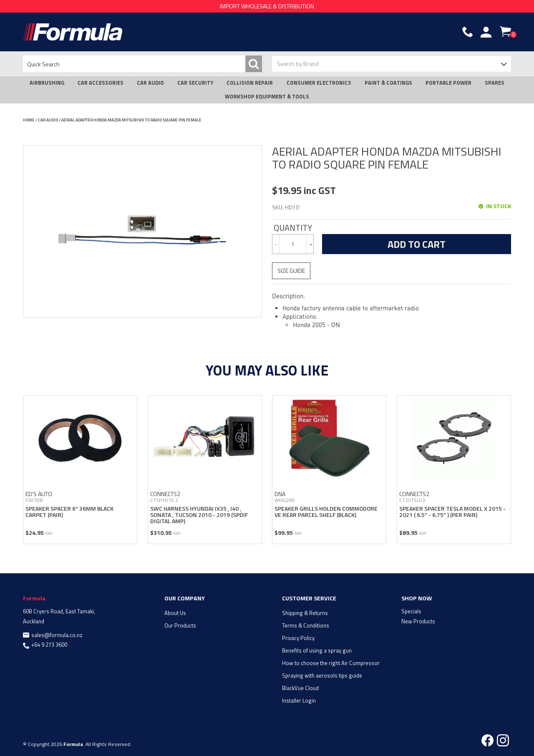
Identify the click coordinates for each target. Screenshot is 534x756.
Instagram (503, 740)
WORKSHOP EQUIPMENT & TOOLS (267, 97)
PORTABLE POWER (448, 83)
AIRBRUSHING (47, 83)
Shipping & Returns (305, 612)
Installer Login (299, 700)
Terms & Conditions (306, 625)
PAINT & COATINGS (388, 83)
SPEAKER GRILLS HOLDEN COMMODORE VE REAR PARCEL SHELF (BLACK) (326, 511)
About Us (175, 612)
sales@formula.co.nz (57, 634)
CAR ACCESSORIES (101, 83)
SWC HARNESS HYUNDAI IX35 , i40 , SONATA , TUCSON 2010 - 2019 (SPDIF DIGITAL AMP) (199, 514)
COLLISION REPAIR (250, 83)
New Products (418, 620)
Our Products (180, 625)
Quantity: (293, 228)
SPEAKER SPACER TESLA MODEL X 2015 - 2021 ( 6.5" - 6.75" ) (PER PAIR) (452, 511)
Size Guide (291, 271)
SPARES (495, 83)
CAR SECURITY (195, 83)
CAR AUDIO (150, 83)
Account (486, 32)
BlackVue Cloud (300, 687)
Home (29, 120)
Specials (411, 610)
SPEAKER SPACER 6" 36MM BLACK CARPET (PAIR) (69, 511)
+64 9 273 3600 (49, 644)
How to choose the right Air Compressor (331, 662)
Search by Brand (298, 64)
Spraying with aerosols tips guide (322, 675)
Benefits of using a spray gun (317, 650)
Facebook (487, 740)
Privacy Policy (298, 637)
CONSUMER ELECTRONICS (319, 83)
